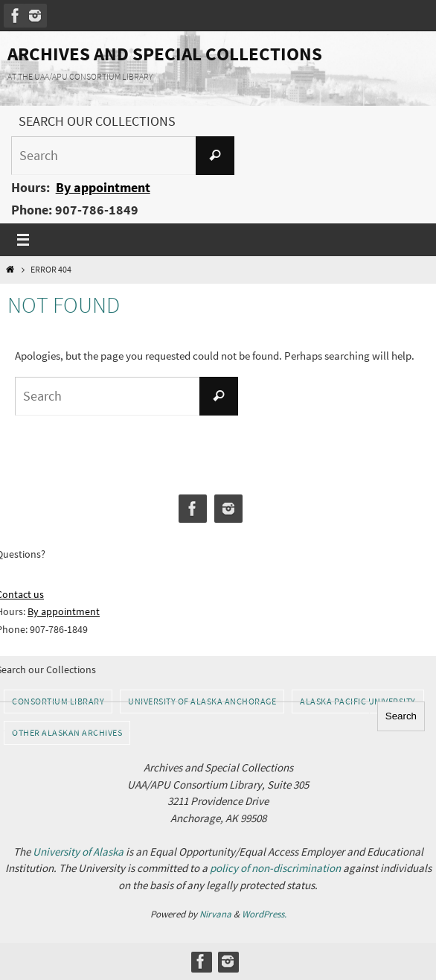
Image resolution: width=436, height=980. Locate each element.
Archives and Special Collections (165, 54)
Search (401, 716)
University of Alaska (78, 852)
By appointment (103, 187)
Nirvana (215, 914)
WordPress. (264, 914)
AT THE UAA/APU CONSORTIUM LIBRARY (80, 76)
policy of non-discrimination (275, 868)
